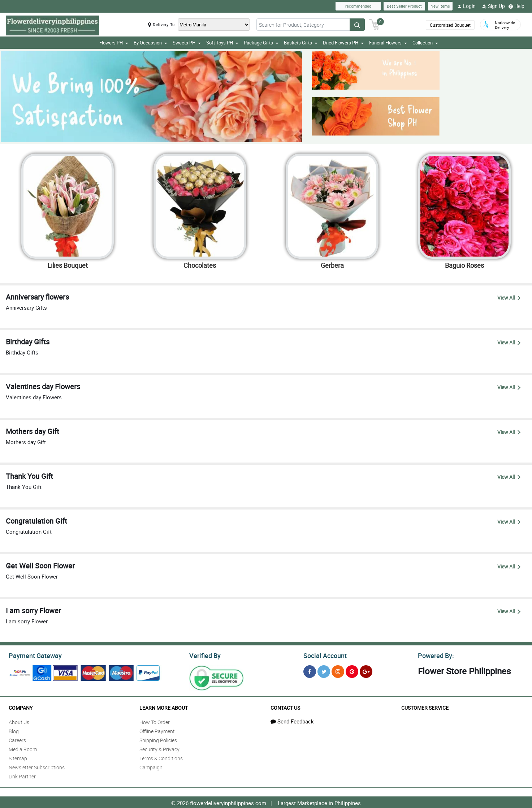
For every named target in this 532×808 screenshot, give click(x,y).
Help (516, 6)
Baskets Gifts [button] (301, 43)
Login (466, 6)
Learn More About (164, 707)
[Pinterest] (352, 671)
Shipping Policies (158, 739)
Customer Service (425, 707)
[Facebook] (310, 671)
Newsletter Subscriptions (37, 766)
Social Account (323, 655)
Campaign (151, 766)
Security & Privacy (159, 748)
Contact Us (285, 707)
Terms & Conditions (161, 757)
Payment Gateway (32, 655)
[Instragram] (338, 671)
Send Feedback (292, 720)
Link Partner (22, 775)
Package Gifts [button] (261, 43)
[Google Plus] (366, 671)
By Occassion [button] (150, 43)
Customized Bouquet (450, 25)
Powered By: (435, 655)
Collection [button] (425, 43)
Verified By (204, 655)
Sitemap (18, 757)
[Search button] (357, 25)
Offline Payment (157, 730)
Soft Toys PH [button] (222, 43)
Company (21, 707)
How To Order (155, 721)
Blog (14, 730)
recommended (358, 6)
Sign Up (494, 6)
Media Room (23, 748)
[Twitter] (324, 671)
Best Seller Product (404, 6)
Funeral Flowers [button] (388, 43)
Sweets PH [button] (187, 43)
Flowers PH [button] (114, 43)
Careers (17, 739)
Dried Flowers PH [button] (343, 43)
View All (509, 298)
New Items (440, 6)
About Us (19, 721)
